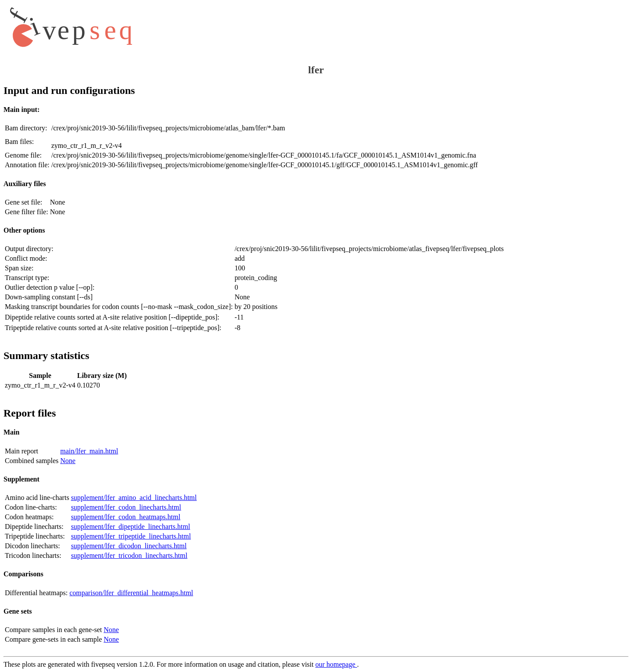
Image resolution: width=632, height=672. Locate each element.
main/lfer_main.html (89, 451)
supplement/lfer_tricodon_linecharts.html (129, 555)
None (68, 461)
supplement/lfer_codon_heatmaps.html (126, 517)
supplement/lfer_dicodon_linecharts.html (129, 546)
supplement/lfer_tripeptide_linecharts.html (131, 536)
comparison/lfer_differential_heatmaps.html (131, 593)
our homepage (336, 664)
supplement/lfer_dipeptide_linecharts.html (131, 526)
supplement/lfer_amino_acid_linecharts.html (134, 498)
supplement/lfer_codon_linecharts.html (126, 507)
